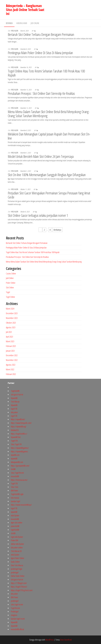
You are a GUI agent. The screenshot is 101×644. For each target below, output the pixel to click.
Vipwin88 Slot (16, 437)
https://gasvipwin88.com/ (20, 466)
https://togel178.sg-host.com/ (22, 590)
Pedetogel (15, 611)
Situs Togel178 (16, 444)
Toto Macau (15, 402)
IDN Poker (14, 491)
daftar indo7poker (17, 544)
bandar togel (15, 501)
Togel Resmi (15, 608)
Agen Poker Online (18, 558)
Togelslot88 (15, 391)
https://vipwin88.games (19, 451)
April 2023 (9, 337)
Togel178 (14, 441)
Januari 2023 (10, 351)
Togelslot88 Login (17, 494)
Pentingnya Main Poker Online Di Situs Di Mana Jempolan (40, 53)
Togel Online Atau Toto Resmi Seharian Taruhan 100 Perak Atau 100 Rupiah (46, 73)
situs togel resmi (17, 604)
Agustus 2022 (11, 365)
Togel (8, 292)
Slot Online (10, 287)
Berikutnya (57, 230)
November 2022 (12, 360)
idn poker (14, 412)
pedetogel (15, 572)
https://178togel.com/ (19, 583)
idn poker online (17, 547)
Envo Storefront (66, 640)
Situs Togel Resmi (17, 473)
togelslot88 (15, 530)
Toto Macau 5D (16, 551)
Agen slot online (17, 523)
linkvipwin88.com (17, 462)
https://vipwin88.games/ (20, 448)
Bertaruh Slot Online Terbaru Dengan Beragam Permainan (41, 34)
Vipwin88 (14, 398)
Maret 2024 (10, 309)
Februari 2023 (11, 346)
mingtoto (14, 615)
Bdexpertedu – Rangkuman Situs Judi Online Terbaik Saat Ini (25, 10)
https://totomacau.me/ (19, 480)
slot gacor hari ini (17, 394)
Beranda (9, 23)
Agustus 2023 (11, 327)
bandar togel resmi (18, 619)
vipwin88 (14, 458)
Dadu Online (15, 562)
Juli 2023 (9, 332)
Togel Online (10, 297)
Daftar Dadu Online (18, 576)
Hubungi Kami (22, 23)
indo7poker (15, 515)
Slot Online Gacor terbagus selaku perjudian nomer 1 (38, 215)
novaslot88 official (17, 629)
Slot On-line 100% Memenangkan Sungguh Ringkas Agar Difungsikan (47, 175)
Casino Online (11, 273)
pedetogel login (17, 569)
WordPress (50, 640)
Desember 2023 (12, 313)
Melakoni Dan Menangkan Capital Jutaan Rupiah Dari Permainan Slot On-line (49, 136)
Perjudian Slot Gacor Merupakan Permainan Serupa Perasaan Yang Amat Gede (49, 195)
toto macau (15, 498)
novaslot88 (15, 476)
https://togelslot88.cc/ (19, 434)
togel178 (14, 409)
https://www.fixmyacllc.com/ (21, 423)
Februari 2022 (11, 374)
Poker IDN (14, 540)
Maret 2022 (10, 369)
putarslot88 (15, 526)
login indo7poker (17, 537)
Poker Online (11, 283)
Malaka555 (15, 430)
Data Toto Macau (17, 565)
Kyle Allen (15, 31)
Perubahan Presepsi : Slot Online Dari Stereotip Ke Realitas (41, 93)
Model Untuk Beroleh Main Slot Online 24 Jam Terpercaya (41, 156)
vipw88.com (15, 455)
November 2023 (12, 318)
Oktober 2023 (11, 323)
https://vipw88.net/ (18, 419)
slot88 (13, 469)
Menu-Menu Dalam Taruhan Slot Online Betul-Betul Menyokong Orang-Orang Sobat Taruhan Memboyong (49, 114)
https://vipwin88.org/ (19, 426)
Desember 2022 (12, 355)
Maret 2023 (10, 341)
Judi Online (35, 23)
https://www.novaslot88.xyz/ (21, 505)
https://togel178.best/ (19, 587)
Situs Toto (15, 487)
